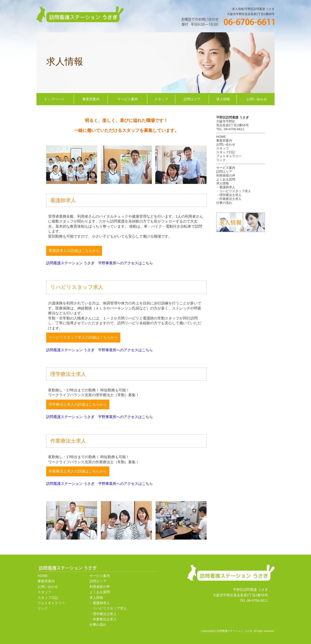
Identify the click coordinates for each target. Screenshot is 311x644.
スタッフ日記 (226, 152)
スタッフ (161, 99)
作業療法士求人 (230, 199)
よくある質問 (226, 179)
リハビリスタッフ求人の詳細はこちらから (83, 337)
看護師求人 (227, 187)
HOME (221, 137)
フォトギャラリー (229, 156)
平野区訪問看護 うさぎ (260, 9)
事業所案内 (91, 99)
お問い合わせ (257, 99)
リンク (221, 160)
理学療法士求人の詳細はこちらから (78, 404)
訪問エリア (192, 99)
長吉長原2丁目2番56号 (233, 125)
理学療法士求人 (230, 195)
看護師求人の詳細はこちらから (74, 251)
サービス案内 (128, 99)
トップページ (54, 99)
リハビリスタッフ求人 (235, 191)
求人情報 (238, 9)
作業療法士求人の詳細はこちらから (78, 471)
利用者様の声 (226, 176)
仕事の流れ (224, 203)
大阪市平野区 (226, 121)
